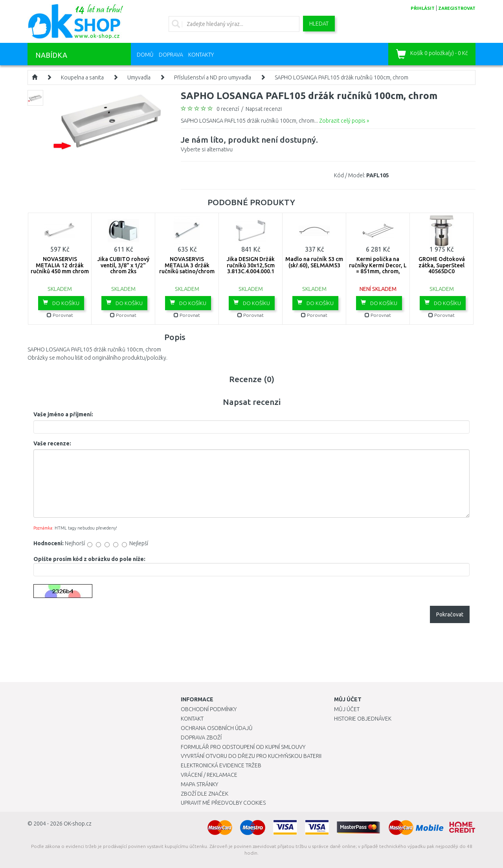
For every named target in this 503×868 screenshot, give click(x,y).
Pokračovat (450, 614)
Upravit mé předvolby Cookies (223, 803)
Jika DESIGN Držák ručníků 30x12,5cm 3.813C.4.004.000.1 (251, 265)
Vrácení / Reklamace (209, 775)
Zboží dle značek (205, 794)
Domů (145, 55)
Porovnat (60, 315)
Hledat (319, 24)
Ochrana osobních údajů (217, 728)
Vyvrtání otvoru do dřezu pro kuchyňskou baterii (251, 756)
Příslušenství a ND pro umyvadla (213, 77)
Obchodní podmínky (209, 709)
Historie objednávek (363, 719)
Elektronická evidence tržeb (221, 765)
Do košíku (61, 303)
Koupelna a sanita (82, 77)
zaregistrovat (457, 8)
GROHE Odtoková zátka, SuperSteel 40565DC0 (442, 265)
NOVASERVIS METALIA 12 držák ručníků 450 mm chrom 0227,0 (60, 268)
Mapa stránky (199, 784)
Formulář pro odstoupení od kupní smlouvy (243, 747)
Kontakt (192, 719)
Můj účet (347, 709)
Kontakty (201, 55)
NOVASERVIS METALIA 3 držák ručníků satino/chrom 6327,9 (187, 268)
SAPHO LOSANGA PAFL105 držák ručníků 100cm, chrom (341, 77)
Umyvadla (139, 77)
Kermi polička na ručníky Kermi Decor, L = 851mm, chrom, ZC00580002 (378, 268)
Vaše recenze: (52, 443)
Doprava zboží (201, 737)
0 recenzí (228, 109)
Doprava (171, 55)
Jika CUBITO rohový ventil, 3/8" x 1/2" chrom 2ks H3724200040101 (123, 268)
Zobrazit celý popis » (344, 121)
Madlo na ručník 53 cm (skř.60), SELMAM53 (314, 262)
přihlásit (423, 8)
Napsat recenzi (264, 109)
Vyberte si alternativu (249, 143)
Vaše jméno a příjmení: (63, 414)
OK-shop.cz (78, 824)
